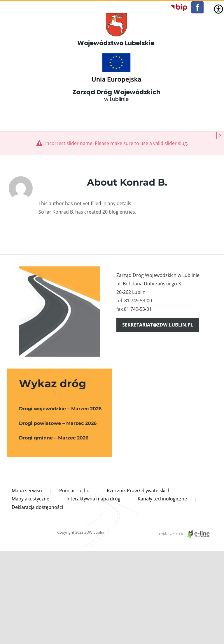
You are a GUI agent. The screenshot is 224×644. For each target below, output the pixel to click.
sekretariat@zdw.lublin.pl (158, 325)
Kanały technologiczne (162, 499)
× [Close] (220, 135)
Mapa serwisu (27, 491)
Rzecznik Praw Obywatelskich (139, 491)
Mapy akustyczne (30, 499)
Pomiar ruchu (74, 491)
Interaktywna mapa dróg (93, 499)
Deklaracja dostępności (37, 507)
